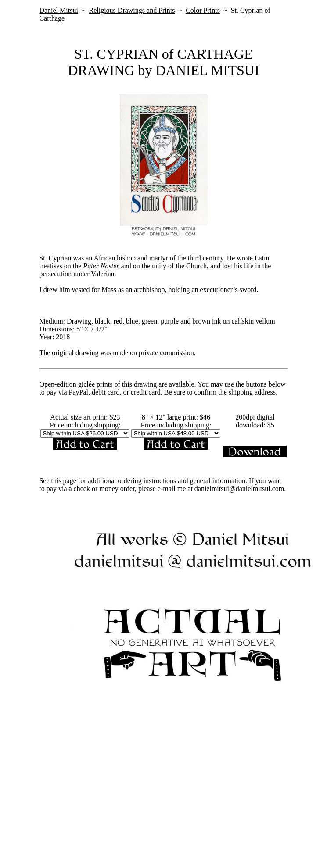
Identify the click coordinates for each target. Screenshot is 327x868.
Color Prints (203, 10)
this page (64, 481)
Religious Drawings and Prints (132, 10)
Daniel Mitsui (58, 10)
